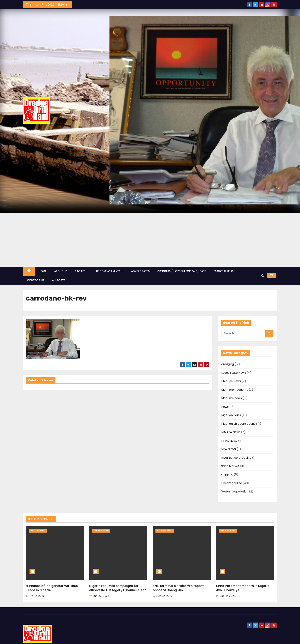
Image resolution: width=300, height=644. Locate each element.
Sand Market (230, 466)
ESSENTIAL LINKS (225, 271)
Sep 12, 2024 (228, 596)
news (225, 407)
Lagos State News (234, 373)
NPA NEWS (229, 449)
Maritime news (232, 398)
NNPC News (229, 441)
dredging (228, 364)
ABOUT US (61, 271)
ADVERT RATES (140, 271)
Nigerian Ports (231, 415)
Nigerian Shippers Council (239, 424)
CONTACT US (36, 280)
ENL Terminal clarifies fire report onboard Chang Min (178, 588)
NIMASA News (231, 432)
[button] (263, 276)
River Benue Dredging (236, 458)
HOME (43, 271)
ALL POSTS (59, 280)
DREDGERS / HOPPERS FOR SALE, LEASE (182, 271)
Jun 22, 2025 (101, 596)
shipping (227, 475)
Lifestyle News (231, 381)
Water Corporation (235, 491)
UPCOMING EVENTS (110, 271)
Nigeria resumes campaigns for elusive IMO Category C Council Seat (118, 588)
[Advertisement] (150, 240)
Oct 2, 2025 (37, 596)
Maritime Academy (235, 390)
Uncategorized (232, 483)
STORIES (82, 271)
